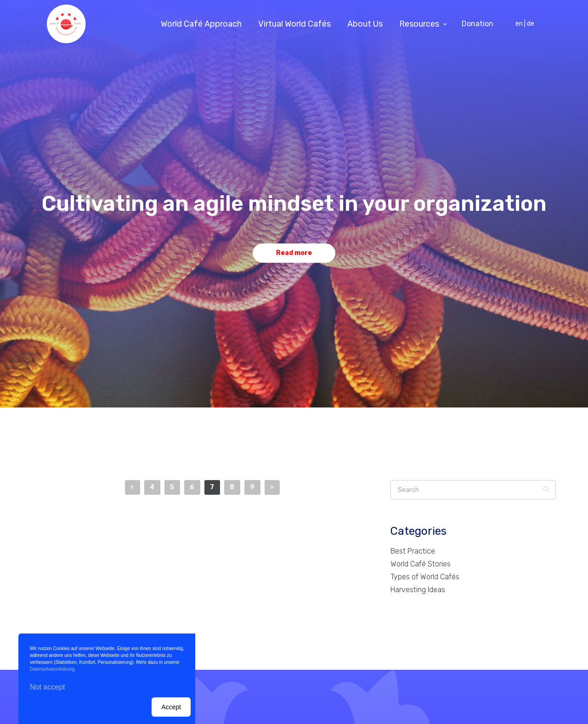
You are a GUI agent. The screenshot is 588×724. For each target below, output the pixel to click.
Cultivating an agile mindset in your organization (294, 204)
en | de (525, 24)
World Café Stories (421, 564)
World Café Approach (201, 24)
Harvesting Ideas (418, 590)
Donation (478, 24)
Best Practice (413, 551)
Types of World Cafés (425, 577)
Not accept (47, 687)
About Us (365, 24)
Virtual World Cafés (294, 24)
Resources (419, 24)
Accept (171, 707)
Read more (294, 253)
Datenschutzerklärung (52, 669)
